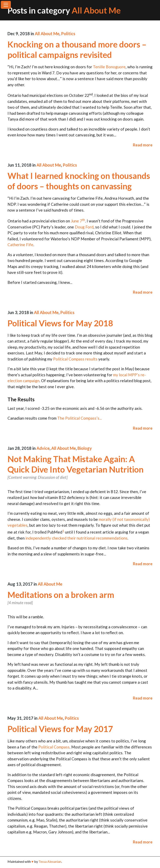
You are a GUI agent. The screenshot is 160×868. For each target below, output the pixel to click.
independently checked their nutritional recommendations (76, 538)
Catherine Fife (20, 245)
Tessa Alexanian (50, 861)
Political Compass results (75, 359)
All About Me (47, 34)
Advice (43, 448)
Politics (68, 34)
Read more (143, 145)
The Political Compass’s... (80, 418)
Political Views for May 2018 (60, 323)
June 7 (78, 221)
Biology (85, 448)
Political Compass (54, 747)
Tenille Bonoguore (109, 67)
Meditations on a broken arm (61, 595)
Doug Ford (84, 227)
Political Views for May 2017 (60, 729)
